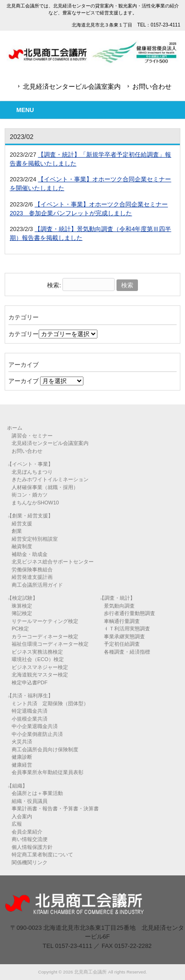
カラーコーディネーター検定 (45, 636)
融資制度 (22, 546)
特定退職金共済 (30, 711)
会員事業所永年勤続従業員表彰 (48, 772)
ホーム (15, 428)
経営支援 (22, 523)
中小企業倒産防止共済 (37, 734)
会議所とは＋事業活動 (37, 793)
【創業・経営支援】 (30, 516)
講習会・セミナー (32, 436)
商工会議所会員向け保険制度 (45, 749)
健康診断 (22, 757)
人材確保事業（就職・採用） (45, 487)
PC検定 (20, 629)
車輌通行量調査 (122, 621)
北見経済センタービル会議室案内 (72, 86)
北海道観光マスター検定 (40, 675)
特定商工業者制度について (42, 854)
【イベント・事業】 (30, 464)
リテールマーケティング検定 (45, 621)
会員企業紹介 (27, 832)
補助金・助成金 (30, 554)
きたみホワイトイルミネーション (50, 479)
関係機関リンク (30, 862)
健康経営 (22, 765)
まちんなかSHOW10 (35, 503)
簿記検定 (22, 613)
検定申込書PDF (30, 682)
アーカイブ (24, 381)
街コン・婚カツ (30, 495)
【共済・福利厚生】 (30, 695)
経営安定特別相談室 (35, 539)
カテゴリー (24, 334)
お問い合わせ (152, 86)
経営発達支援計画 (32, 577)
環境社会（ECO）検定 (38, 659)
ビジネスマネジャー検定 (40, 667)
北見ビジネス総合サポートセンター (53, 562)
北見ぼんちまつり (32, 472)
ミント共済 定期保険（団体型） (50, 703)
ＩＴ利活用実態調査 (127, 629)
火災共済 (22, 742)
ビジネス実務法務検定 (37, 652)
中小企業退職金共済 (35, 726)
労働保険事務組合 (32, 569)
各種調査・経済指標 (127, 652)
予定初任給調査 (122, 644)
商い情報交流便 (30, 839)
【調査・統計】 (117, 598)
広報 (17, 824)
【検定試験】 (22, 598)
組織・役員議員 (30, 801)
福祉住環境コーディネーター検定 (50, 644)
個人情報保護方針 (32, 847)
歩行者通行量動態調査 (130, 613)
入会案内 (22, 816)
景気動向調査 (119, 606)
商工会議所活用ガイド (37, 585)
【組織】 (17, 786)
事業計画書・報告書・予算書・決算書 (55, 808)
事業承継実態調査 (124, 636)
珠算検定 (22, 606)
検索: (54, 285)
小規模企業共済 (30, 719)
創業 (17, 531)
